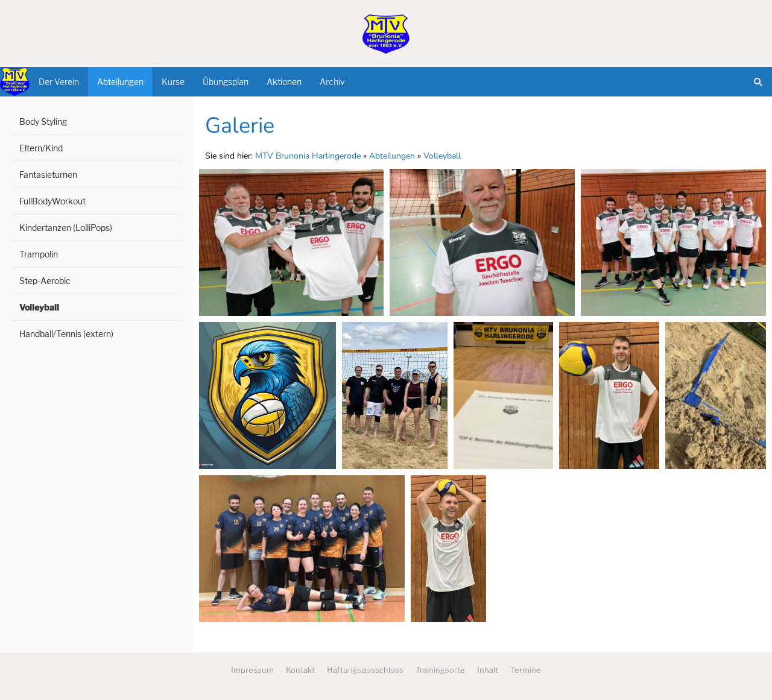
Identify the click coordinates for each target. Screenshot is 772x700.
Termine (526, 670)
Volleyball (442, 156)
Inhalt (488, 670)
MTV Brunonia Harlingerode (308, 156)
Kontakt (300, 670)
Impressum (252, 670)
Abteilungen (392, 156)
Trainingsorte (440, 670)
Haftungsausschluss (365, 670)
